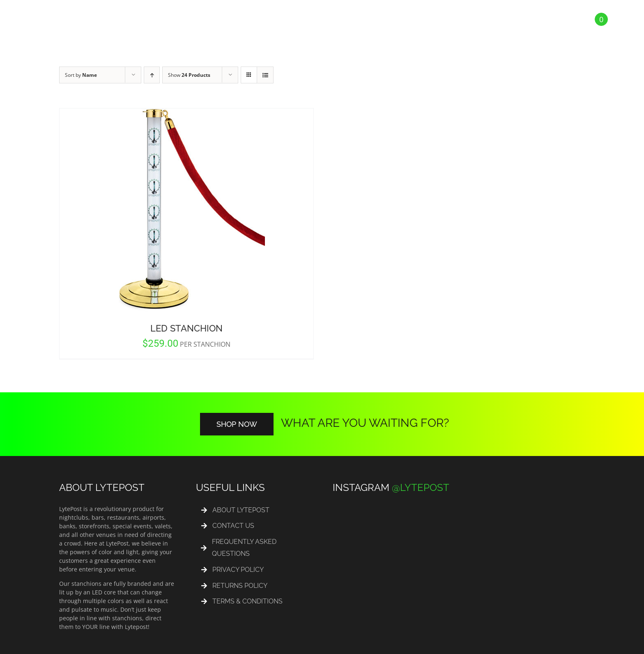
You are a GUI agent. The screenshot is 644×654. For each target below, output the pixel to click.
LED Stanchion (186, 328)
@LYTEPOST (421, 487)
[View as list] (265, 75)
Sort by (81, 75)
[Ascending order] (152, 75)
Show (189, 75)
